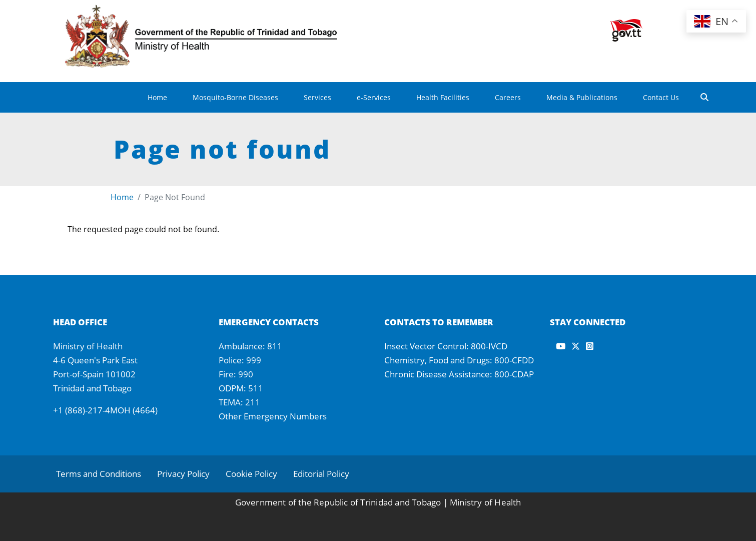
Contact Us (661, 97)
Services (317, 97)
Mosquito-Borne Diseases (235, 97)
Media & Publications (582, 97)
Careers (508, 97)
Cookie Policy (251, 474)
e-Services (374, 97)
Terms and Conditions (99, 474)
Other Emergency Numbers (273, 416)
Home (157, 97)
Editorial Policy (321, 474)
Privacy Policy (183, 474)
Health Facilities (443, 97)
